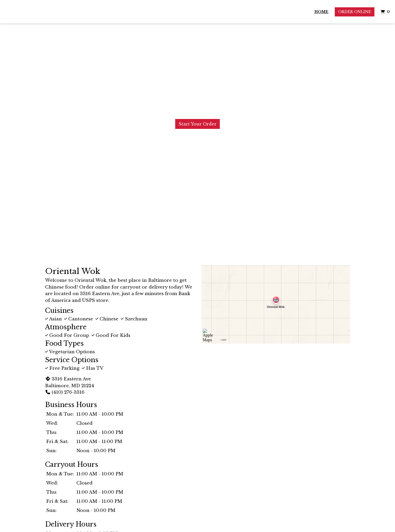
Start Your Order (197, 124)
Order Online (355, 12)
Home (321, 12)
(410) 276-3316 (65, 392)
